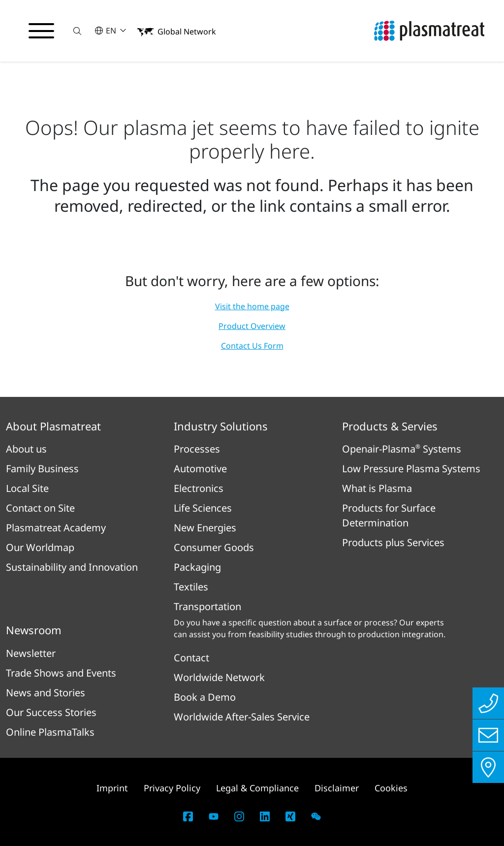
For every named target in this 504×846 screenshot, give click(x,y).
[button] (77, 31)
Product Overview (252, 326)
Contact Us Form (252, 346)
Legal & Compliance (257, 788)
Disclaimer (337, 788)
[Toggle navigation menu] (41, 31)
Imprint (112, 788)
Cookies (391, 788)
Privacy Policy (172, 788)
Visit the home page (252, 306)
